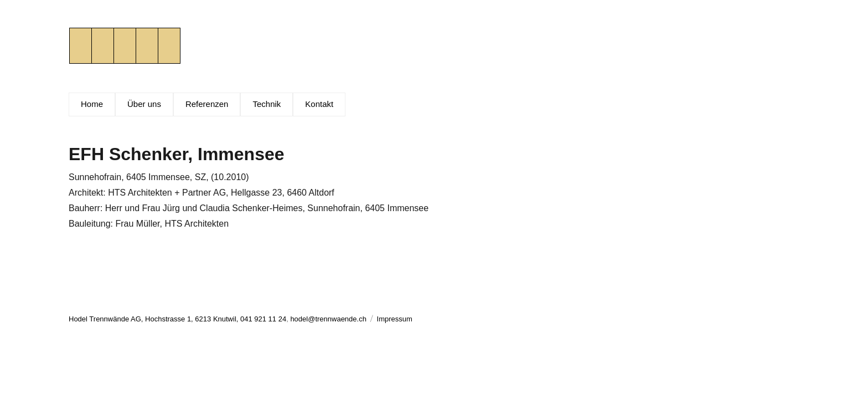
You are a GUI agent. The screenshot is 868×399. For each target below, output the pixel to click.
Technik (267, 104)
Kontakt (319, 104)
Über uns (144, 104)
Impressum (395, 319)
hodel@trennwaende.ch (328, 319)
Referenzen (207, 104)
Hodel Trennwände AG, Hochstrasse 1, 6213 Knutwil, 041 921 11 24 (177, 319)
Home (92, 104)
